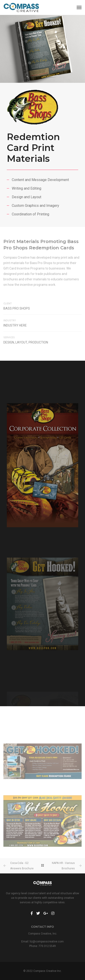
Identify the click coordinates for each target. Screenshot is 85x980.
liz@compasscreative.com (47, 942)
